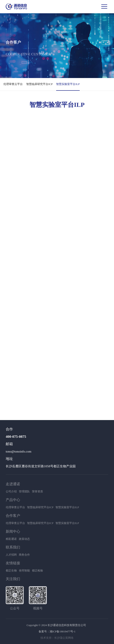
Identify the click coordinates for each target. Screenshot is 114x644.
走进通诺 (13, 484)
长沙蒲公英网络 (64, 638)
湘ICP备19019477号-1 (63, 631)
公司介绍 (11, 491)
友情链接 (13, 563)
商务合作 (24, 555)
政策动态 (24, 539)
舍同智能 (24, 571)
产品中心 (13, 500)
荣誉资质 (38, 491)
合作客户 (13, 516)
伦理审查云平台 (13, 84)
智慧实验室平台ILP (68, 84)
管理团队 (24, 491)
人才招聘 (11, 555)
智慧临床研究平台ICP (39, 84)
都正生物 (11, 571)
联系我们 (13, 547)
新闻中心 (13, 532)
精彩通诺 (11, 539)
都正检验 (38, 571)
